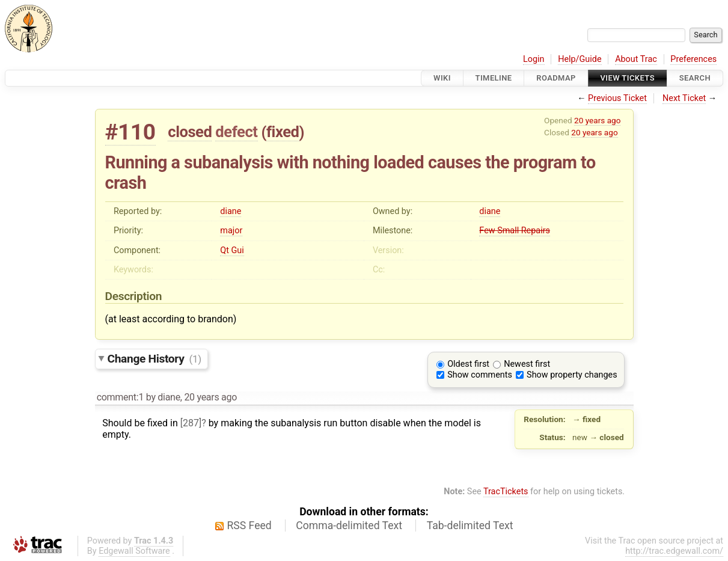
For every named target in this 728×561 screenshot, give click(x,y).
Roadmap (556, 78)
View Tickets (628, 78)
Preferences (693, 59)
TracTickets (506, 492)
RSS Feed (249, 526)
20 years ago (597, 120)
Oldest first (468, 364)
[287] (191, 423)
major (231, 231)
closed (190, 132)
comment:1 (120, 397)
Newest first (527, 364)
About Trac (636, 59)
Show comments (480, 375)
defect (236, 132)
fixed (283, 132)
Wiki (442, 78)
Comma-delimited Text (349, 526)
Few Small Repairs (515, 231)
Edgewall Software (134, 551)
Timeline (494, 78)
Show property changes (572, 375)
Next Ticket (684, 98)
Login (534, 59)
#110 (130, 132)
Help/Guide (580, 59)
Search (695, 78)
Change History (154, 359)
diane (231, 211)
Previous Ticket (617, 98)
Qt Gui (232, 250)
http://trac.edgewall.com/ (674, 551)
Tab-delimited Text (470, 526)
